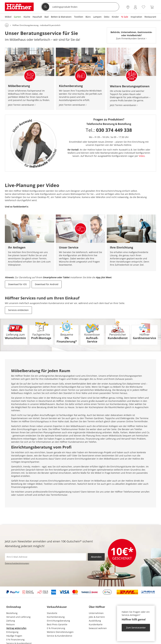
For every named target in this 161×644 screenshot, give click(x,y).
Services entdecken (18, 310)
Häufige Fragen (14, 636)
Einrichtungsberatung (58, 621)
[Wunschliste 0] (143, 7)
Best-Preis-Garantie (57, 624)
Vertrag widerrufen (16, 628)
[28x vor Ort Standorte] (128, 7)
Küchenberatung (56, 617)
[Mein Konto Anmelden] (135, 7)
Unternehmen (96, 613)
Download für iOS (17, 284)
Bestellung (12, 613)
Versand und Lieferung (18, 617)
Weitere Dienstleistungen (60, 632)
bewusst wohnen (98, 628)
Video (142, 156)
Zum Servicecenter (136, 628)
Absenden (96, 557)
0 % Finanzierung (15, 640)
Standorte (52, 613)
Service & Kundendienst (60, 636)
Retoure (10, 624)
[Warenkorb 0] (152, 7)
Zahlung (11, 621)
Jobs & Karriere (97, 617)
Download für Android (47, 284)
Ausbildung (95, 621)
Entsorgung (12, 632)
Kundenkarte (96, 624)
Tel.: (109, 130)
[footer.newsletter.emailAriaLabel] (46, 557)
